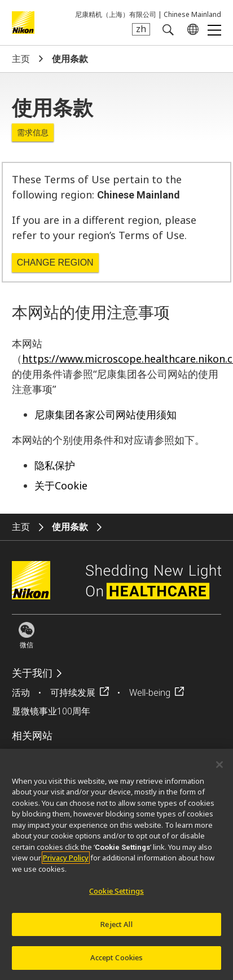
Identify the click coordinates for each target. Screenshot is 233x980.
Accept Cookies (117, 964)
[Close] (219, 771)
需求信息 (33, 133)
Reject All (116, 930)
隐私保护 (55, 465)
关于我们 (32, 673)
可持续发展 (73, 692)
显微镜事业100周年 (51, 711)
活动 (21, 692)
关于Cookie (61, 485)
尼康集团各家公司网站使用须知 (105, 414)
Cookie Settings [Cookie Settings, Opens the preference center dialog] (116, 898)
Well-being (150, 692)
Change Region (55, 262)
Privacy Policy (66, 864)
